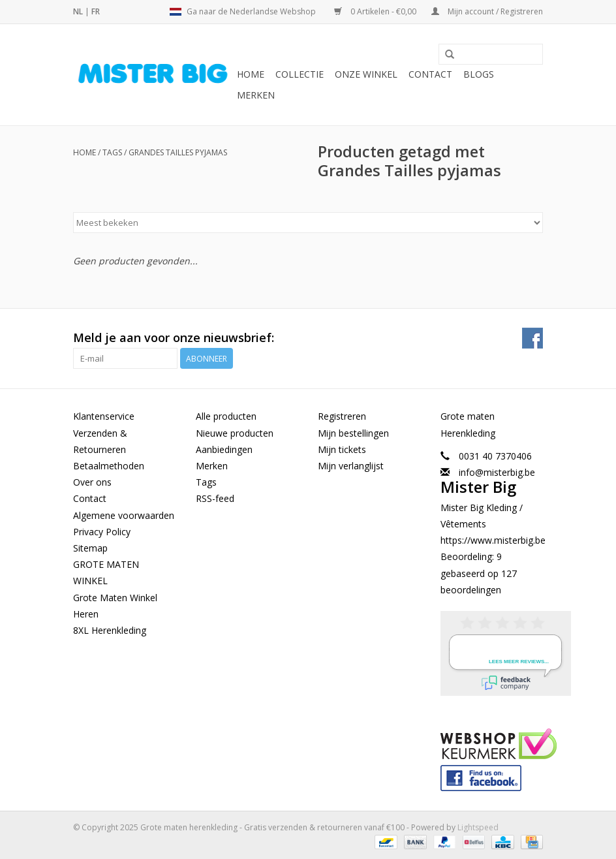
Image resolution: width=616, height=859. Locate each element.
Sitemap (90, 548)
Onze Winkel (366, 74)
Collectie (300, 74)
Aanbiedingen (224, 449)
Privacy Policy (102, 532)
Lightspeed (478, 827)
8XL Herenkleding (110, 630)
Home (251, 74)
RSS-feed (215, 498)
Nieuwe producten (235, 433)
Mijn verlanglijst (351, 466)
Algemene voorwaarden (124, 515)
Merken (256, 95)
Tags (112, 152)
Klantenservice (104, 416)
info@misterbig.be (497, 472)
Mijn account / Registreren (487, 11)
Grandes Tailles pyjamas (178, 152)
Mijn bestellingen (353, 433)
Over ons (92, 482)
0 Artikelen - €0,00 (376, 11)
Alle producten (226, 416)
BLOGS (479, 74)
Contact (430, 74)
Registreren (342, 416)
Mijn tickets (342, 449)
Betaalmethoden (109, 466)
